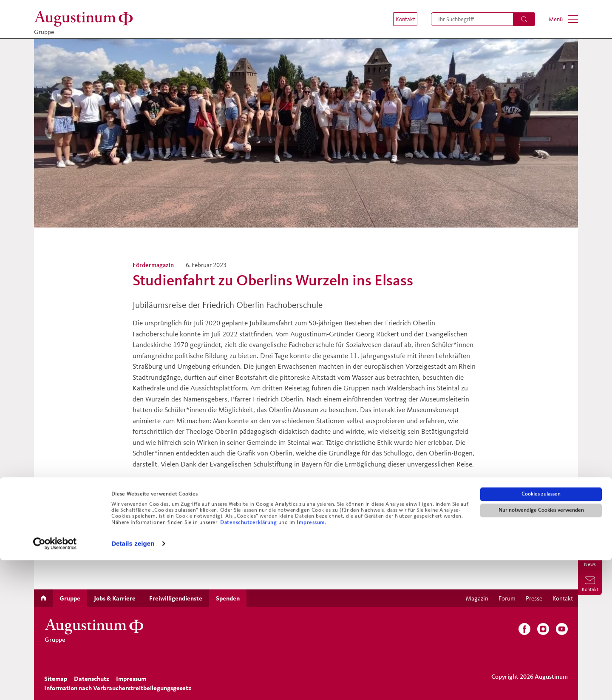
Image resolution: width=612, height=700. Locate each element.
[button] (400, 19)
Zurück (149, 512)
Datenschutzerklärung (249, 662)
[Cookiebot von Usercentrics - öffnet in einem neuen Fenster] (55, 683)
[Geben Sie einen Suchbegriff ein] (483, 19)
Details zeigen (133, 683)
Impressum (311, 662)
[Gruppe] (86, 19)
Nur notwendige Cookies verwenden (541, 650)
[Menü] (563, 19)
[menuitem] (400, 19)
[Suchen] (524, 19)
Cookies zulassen (541, 634)
